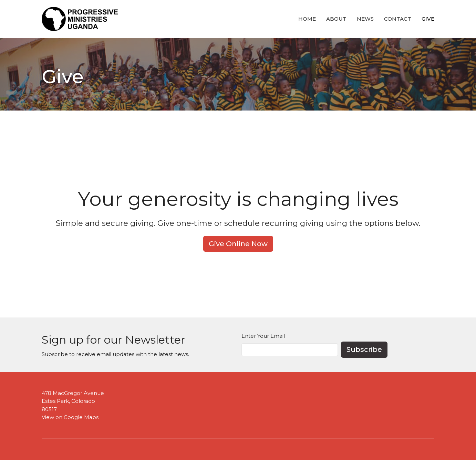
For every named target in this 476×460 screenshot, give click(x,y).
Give (428, 19)
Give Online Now (238, 244)
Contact (398, 19)
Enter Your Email (263, 336)
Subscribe (364, 349)
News (365, 19)
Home (307, 19)
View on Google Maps (70, 417)
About (336, 19)
